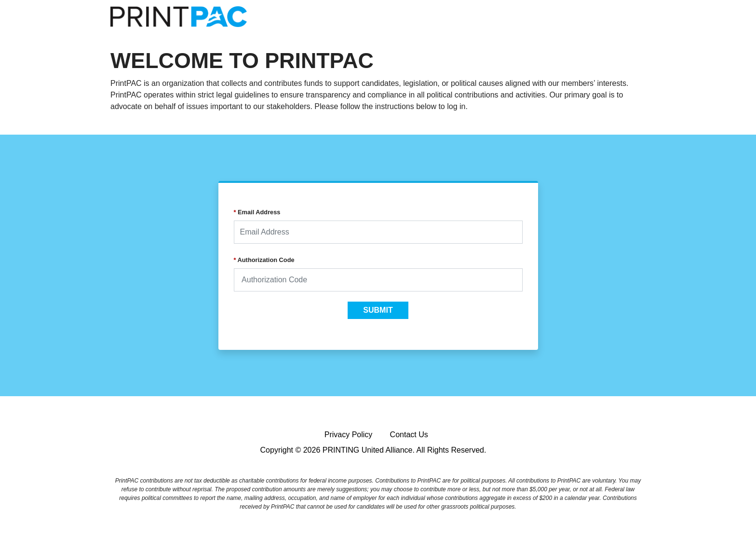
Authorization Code (264, 260)
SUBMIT (378, 310)
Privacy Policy (349, 435)
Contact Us (409, 435)
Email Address (257, 212)
